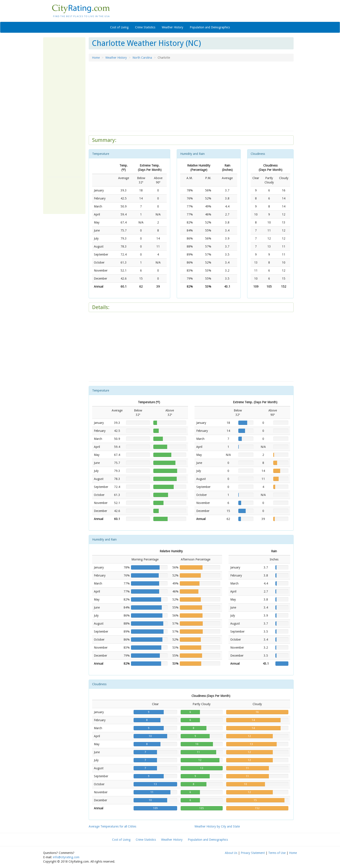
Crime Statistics (145, 27)
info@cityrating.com (66, 857)
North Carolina (142, 58)
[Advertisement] (65, 107)
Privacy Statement (253, 853)
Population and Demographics (210, 27)
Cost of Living (119, 27)
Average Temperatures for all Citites (112, 826)
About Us (231, 853)
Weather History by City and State (217, 826)
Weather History (172, 27)
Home (96, 58)
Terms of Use (277, 853)
